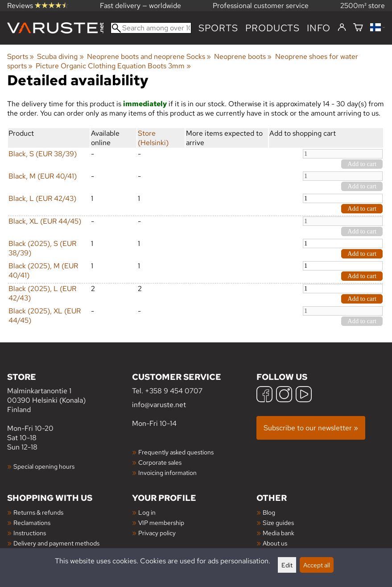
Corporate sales (160, 462)
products (272, 28)
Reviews (38, 6)
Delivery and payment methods (56, 543)
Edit (287, 565)
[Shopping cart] (358, 28)
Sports (218, 28)
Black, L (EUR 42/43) (42, 198)
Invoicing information (167, 473)
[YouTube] (304, 395)
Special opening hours (44, 466)
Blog (269, 512)
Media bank (279, 533)
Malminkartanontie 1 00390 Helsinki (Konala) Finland (70, 393)
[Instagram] (284, 395)
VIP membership (161, 522)
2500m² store (363, 6)
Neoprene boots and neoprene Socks (149, 56)
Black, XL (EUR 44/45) (45, 221)
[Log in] (342, 28)
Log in (147, 512)
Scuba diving (60, 56)
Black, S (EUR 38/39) (43, 154)
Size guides (278, 522)
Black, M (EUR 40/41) (43, 176)
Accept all (317, 565)
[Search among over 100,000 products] (151, 28)
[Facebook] (264, 395)
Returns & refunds (38, 512)
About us (275, 543)
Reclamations (32, 522)
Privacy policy (157, 533)
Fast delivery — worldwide (140, 6)
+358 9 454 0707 (174, 391)
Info (319, 28)
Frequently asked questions (176, 452)
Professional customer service (261, 6)
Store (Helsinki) (153, 138)
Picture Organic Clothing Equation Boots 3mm (113, 66)
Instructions (30, 533)
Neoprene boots (243, 56)
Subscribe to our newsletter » (311, 428)
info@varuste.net (159, 405)
